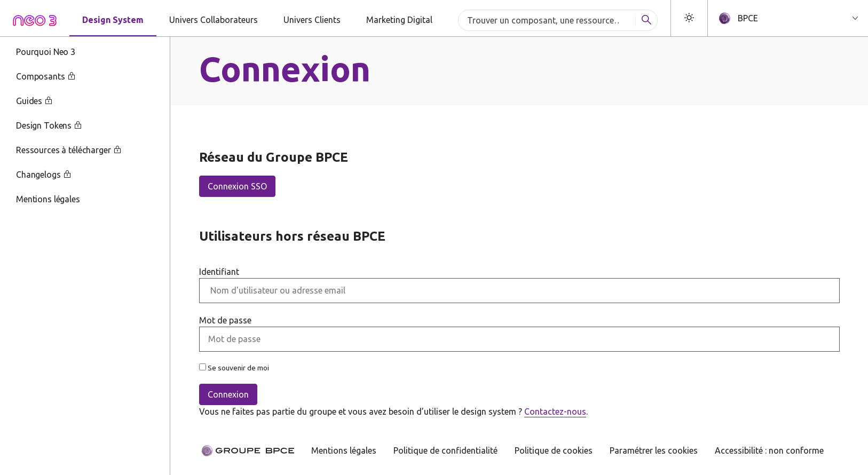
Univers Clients (312, 20)
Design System (113, 20)
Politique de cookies (554, 450)
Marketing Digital (399, 20)
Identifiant (219, 272)
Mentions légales (344, 450)
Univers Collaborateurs (214, 20)
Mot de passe (225, 320)
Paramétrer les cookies (654, 450)
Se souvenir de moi (234, 368)
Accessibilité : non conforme (769, 450)
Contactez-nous (555, 411)
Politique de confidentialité (445, 450)
